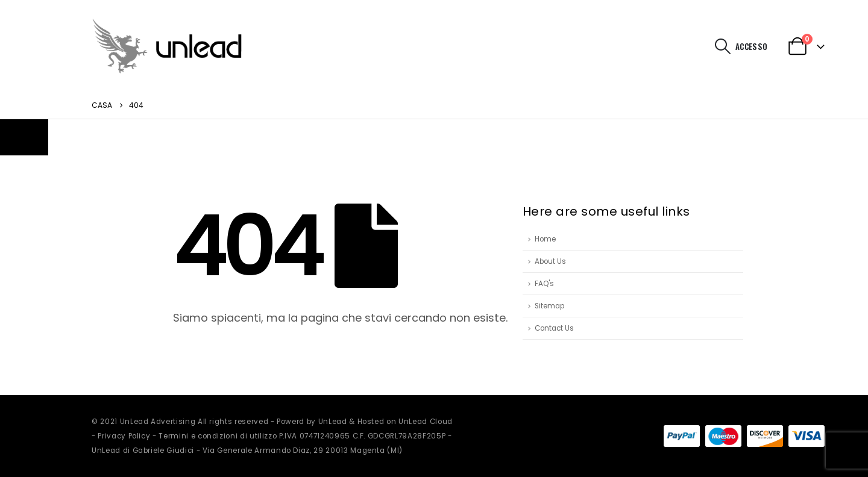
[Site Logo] (167, 46)
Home (545, 239)
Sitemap (549, 306)
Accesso (751, 46)
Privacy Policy (124, 436)
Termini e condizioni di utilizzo (218, 436)
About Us (550, 261)
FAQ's (544, 284)
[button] (723, 46)
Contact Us (554, 328)
